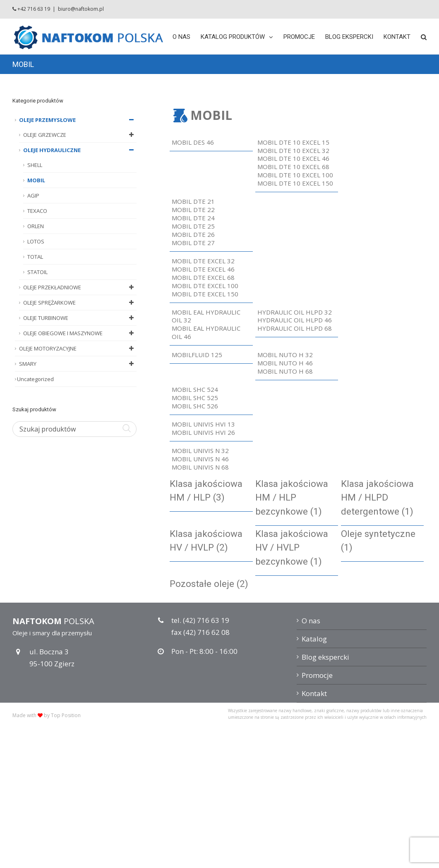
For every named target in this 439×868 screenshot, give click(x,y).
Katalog (314, 639)
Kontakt (314, 693)
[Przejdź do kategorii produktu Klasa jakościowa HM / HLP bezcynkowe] (297, 498)
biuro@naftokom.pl (81, 9)
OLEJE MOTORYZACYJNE (78, 348)
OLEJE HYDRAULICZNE (80, 150)
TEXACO (37, 211)
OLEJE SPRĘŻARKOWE (80, 303)
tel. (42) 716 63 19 (200, 620)
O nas (311, 621)
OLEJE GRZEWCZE (80, 135)
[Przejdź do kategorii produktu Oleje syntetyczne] (382, 541)
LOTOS (36, 241)
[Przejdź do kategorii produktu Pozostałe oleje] (211, 584)
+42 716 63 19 (34, 9)
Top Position (66, 715)
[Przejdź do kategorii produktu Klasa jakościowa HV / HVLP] (211, 541)
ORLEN (36, 226)
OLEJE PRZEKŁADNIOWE (80, 287)
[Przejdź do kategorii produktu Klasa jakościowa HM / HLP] (211, 491)
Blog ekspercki (325, 657)
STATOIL (37, 272)
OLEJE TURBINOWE (80, 318)
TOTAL (35, 257)
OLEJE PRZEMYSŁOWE (78, 120)
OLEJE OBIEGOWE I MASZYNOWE (80, 333)
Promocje (317, 675)
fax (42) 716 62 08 (200, 632)
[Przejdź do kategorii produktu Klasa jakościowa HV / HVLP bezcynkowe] (297, 548)
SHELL (35, 165)
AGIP (33, 196)
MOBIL (36, 180)
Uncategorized (35, 379)
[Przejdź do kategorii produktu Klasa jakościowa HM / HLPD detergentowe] (382, 498)
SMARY (78, 364)
